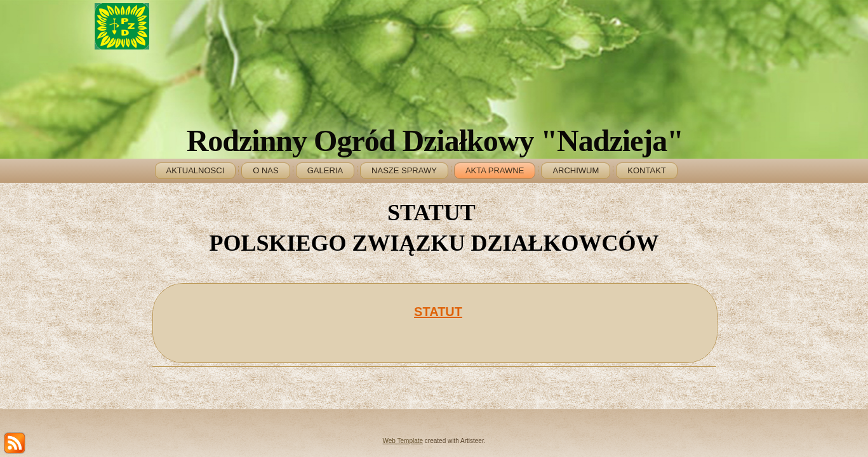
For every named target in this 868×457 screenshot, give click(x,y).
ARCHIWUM (576, 170)
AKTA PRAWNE (495, 170)
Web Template (403, 441)
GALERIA (325, 170)
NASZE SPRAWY (404, 170)
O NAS (265, 170)
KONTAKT (646, 170)
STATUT (438, 312)
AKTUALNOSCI (196, 170)
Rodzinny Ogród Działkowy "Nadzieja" (435, 141)
